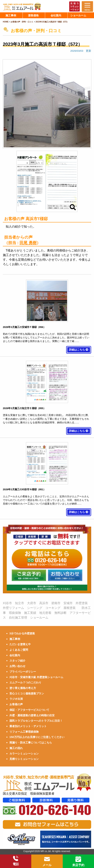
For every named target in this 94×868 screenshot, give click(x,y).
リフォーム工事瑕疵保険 (24, 732)
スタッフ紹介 (17, 661)
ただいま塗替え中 (20, 644)
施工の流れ (16, 748)
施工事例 (15, 639)
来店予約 (78, 861)
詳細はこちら (79, 350)
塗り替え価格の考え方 (23, 688)
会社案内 (15, 655)
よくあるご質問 (19, 650)
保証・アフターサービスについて (29, 710)
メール (47, 861)
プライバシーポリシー (23, 672)
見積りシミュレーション (24, 759)
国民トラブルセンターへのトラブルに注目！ (36, 721)
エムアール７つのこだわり (25, 682)
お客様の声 (16, 704)
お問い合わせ (17, 666)
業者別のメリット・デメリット (28, 726)
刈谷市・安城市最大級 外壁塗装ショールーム (36, 677)
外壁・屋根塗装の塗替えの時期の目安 (32, 715)
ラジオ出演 (16, 699)
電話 (16, 861)
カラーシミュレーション (24, 754)
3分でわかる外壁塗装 (22, 633)
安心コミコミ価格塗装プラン (27, 693)
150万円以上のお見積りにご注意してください (37, 737)
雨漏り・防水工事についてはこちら (31, 743)
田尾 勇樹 (28, 243)
